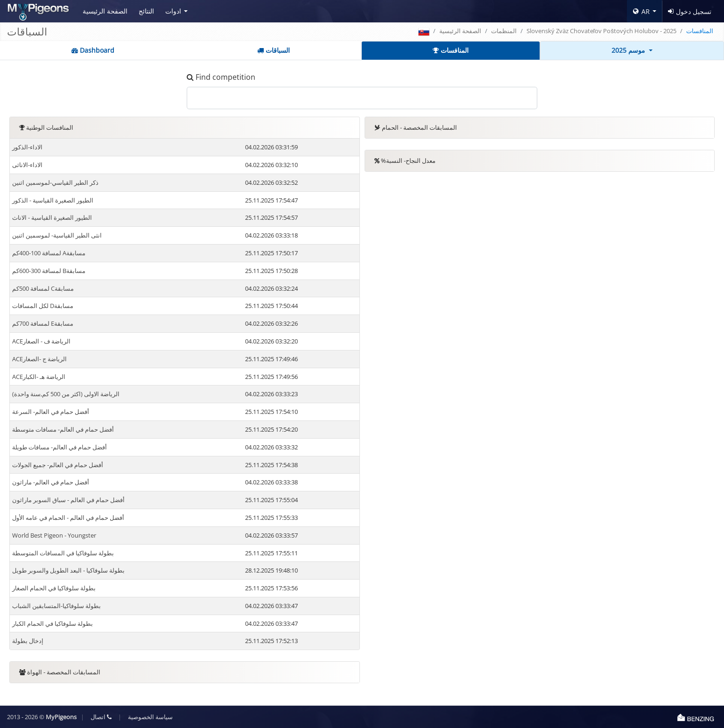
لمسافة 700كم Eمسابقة (43, 323)
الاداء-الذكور (27, 147)
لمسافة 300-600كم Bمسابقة (49, 271)
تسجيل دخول (690, 11)
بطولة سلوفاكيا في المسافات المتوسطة (63, 553)
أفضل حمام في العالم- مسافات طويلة (60, 447)
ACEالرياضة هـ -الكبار (39, 377)
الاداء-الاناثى (27, 165)
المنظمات (504, 31)
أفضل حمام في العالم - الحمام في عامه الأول (68, 518)
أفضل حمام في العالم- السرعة (51, 412)
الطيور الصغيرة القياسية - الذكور (53, 200)
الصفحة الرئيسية (105, 11)
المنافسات (451, 50)
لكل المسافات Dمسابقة (43, 306)
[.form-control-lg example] (362, 98)
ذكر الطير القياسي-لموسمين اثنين (55, 182)
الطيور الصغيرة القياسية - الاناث (52, 217)
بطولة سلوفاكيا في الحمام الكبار (53, 623)
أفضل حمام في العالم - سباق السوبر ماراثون (68, 500)
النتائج (146, 11)
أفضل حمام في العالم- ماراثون (51, 482)
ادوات (173, 11)
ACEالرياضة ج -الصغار (39, 359)
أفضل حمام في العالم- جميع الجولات (58, 465)
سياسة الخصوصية (150, 717)
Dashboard (93, 50)
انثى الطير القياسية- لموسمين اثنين (57, 235)
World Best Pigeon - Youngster (54, 535)
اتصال (101, 717)
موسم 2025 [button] (629, 50)
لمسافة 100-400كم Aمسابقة (49, 253)
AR (641, 11)
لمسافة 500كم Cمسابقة (43, 288)
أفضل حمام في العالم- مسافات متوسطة (63, 429)
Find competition (221, 77)
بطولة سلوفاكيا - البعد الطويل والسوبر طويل (68, 570)
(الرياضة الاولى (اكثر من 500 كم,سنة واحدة (66, 394)
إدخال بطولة (28, 641)
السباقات (274, 50)
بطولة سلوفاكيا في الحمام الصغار (54, 588)
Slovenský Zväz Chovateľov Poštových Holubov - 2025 (601, 31)
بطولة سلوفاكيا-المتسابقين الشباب (56, 606)
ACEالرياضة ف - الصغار (41, 341)
